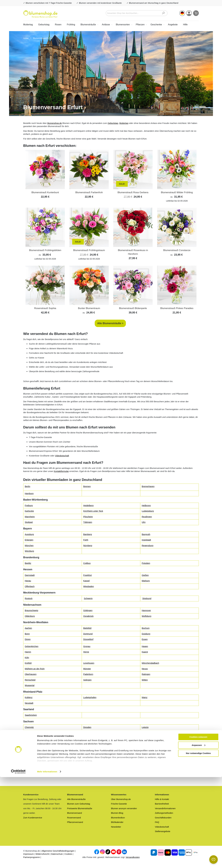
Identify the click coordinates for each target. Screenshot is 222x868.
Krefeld (28, 663)
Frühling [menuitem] (71, 25)
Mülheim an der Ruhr (35, 669)
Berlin (27, 486)
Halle (27, 739)
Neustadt (29, 703)
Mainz (145, 697)
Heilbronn (146, 505)
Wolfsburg (146, 616)
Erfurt (27, 769)
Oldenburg (30, 616)
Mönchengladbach (150, 663)
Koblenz (29, 697)
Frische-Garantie (119, 804)
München (29, 545)
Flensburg (30, 751)
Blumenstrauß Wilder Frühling (177, 192)
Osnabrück (88, 616)
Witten (145, 680)
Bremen (87, 486)
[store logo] (40, 14)
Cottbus (87, 563)
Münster (87, 669)
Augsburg (29, 534)
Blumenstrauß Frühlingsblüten (45, 250)
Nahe (27, 757)
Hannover (146, 610)
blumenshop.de (55, 123)
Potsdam (146, 563)
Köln (27, 657)
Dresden (87, 727)
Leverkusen (89, 663)
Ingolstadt (146, 540)
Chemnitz (29, 727)
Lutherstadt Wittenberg (94, 739)
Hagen (145, 646)
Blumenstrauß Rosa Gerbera (133, 192)
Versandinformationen (165, 808)
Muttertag (124, 123)
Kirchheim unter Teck (93, 511)
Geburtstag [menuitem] (44, 25)
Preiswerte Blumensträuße (80, 808)
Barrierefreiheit (162, 804)
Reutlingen (147, 517)
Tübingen (88, 522)
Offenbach (30, 586)
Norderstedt (89, 757)
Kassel (86, 581)
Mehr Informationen (47, 862)
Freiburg (29, 505)
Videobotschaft (62, 456)
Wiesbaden (89, 586)
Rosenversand (74, 818)
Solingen (87, 680)
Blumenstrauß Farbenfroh (89, 192)
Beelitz (28, 563)
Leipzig (145, 727)
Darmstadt (30, 575)
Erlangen (29, 540)
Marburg (146, 581)
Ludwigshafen (90, 697)
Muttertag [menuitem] (28, 25)
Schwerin (88, 598)
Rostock (29, 598)
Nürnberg (88, 545)
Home (26, 38)
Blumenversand (74, 813)
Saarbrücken (31, 715)
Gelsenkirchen (32, 646)
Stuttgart (29, 522)
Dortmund (88, 634)
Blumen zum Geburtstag (79, 804)
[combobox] (137, 13)
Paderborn (88, 674)
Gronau (87, 646)
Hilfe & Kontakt (162, 799)
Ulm (144, 522)
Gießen (145, 575)
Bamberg (88, 534)
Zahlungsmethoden (164, 813)
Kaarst (145, 652)
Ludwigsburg (148, 511)
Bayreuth (146, 534)
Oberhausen (31, 674)
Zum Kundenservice (33, 818)
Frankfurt (87, 575)
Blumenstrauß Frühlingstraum (89, 250)
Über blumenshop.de (121, 799)
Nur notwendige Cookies (198, 844)
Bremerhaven (148, 486)
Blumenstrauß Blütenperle (133, 308)
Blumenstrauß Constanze (177, 250)
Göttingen (88, 610)
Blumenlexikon (118, 818)
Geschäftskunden (163, 818)
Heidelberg (88, 505)
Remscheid (30, 680)
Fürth (86, 540)
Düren (28, 639)
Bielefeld (87, 628)
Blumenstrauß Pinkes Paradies (177, 308)
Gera (86, 769)
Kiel (85, 751)
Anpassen (198, 836)
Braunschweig (31, 610)
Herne (86, 652)
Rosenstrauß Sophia (45, 308)
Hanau (28, 581)
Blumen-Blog (117, 813)
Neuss (145, 669)
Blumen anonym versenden (124, 808)
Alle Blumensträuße (76, 799)
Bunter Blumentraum (89, 308)
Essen (145, 639)
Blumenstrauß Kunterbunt (45, 192)
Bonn (27, 634)
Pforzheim (88, 517)
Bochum (146, 628)
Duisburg (146, 634)
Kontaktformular (61, 471)
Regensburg (148, 545)
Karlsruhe (29, 511)
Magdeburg (147, 739)
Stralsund (147, 598)
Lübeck (145, 751)
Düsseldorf (88, 639)
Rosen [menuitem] (58, 25)
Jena (144, 769)
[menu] (111, 25)
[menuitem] (89, 25)
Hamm (28, 652)
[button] (182, 13)
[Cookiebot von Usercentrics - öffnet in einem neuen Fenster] (18, 862)
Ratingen (146, 674)
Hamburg (29, 493)
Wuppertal (30, 685)
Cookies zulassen (198, 828)
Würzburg (29, 551)
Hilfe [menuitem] (185, 25)
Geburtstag (113, 123)
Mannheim (30, 517)
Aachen (28, 628)
